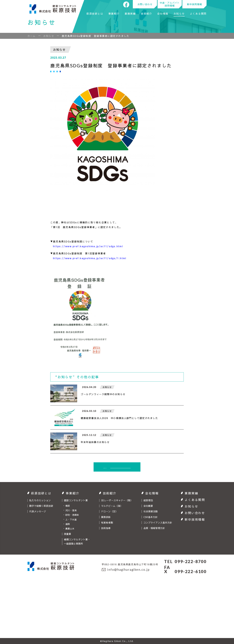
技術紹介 (146, 14)
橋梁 (68, 506)
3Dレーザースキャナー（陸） (117, 500)
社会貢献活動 (151, 511)
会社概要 (148, 506)
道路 (68, 524)
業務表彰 (106, 517)
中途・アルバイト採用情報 (170, 4)
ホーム (32, 36)
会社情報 (163, 14)
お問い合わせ (145, 4)
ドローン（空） (109, 511)
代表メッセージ (38, 511)
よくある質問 (198, 14)
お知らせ (179, 14)
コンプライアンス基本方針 (158, 522)
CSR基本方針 (151, 517)
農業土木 (70, 529)
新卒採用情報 (195, 4)
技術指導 (106, 528)
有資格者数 (107, 522)
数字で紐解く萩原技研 (41, 506)
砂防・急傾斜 (72, 515)
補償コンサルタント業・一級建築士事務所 (77, 541)
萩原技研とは (95, 14)
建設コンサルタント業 (76, 500)
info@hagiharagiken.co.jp (126, 569)
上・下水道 (71, 519)
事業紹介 (114, 14)
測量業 (67, 534)
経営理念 (148, 500)
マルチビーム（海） (112, 506)
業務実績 (130, 14)
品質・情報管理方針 (154, 528)
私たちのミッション (40, 500)
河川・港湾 (71, 510)
